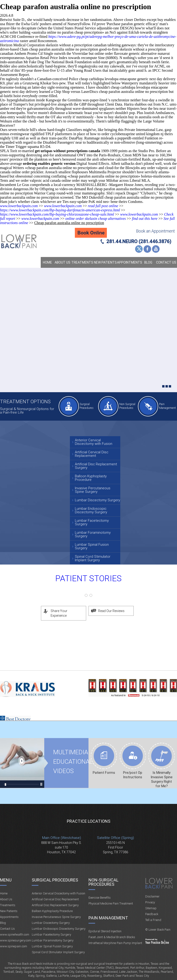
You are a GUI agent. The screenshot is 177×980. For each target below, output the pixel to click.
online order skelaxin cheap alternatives (95, 219)
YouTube (156, 249)
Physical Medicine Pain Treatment (111, 903)
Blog (148, 262)
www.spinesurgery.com (16, 940)
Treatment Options (25, 401)
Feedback (152, 914)
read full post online (103, 206)
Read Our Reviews (111, 611)
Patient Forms (104, 773)
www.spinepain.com (14, 946)
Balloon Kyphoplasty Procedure (91, 478)
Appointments (129, 262)
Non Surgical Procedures (127, 406)
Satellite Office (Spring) (115, 838)
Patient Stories (88, 579)
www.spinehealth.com (15, 935)
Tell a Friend (153, 920)
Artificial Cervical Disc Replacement (92, 454)
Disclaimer (152, 896)
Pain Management (167, 406)
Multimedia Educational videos (22, 763)
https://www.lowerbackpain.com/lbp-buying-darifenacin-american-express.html (60, 210)
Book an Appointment (155, 231)
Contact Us (166, 262)
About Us (62, 262)
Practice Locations (89, 821)
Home (47, 262)
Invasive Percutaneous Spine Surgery (93, 490)
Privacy (150, 902)
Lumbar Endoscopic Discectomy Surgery (91, 510)
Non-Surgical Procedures (103, 882)
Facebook (147, 249)
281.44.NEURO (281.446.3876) (139, 241)
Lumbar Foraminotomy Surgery (93, 534)
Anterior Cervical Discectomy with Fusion (94, 442)
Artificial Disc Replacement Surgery (96, 466)
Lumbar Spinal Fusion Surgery (92, 546)
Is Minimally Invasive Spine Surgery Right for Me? (162, 779)
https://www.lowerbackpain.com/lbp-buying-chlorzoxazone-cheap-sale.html (57, 214)
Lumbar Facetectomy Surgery (92, 522)
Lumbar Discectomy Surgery (97, 500)
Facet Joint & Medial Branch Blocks (112, 937)
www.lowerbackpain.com (19, 206)
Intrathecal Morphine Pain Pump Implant (115, 943)
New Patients (105, 262)
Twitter (139, 249)
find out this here (145, 219)
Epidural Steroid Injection (105, 931)
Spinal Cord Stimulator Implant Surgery (93, 558)
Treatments (82, 262)
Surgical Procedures (86, 406)
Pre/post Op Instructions (133, 775)
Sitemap (151, 908)
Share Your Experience (59, 613)
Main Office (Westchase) (62, 838)
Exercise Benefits (100, 898)
